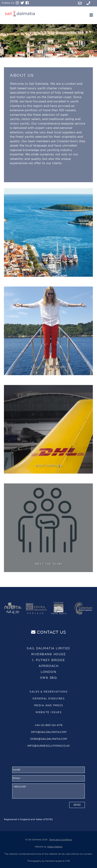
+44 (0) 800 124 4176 (48, 725)
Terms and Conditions (61, 840)
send (77, 805)
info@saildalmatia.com (49, 732)
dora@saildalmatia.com (49, 739)
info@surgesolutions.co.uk (48, 746)
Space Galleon (55, 847)
